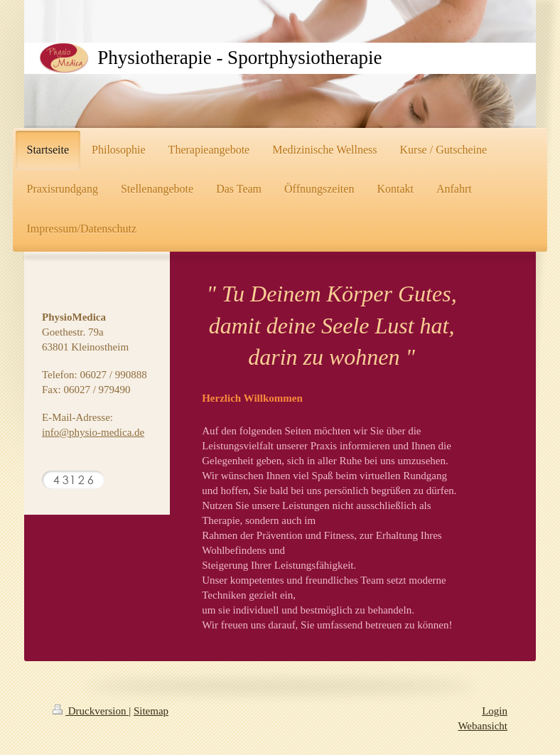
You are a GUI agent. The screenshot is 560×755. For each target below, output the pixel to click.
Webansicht (483, 726)
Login (495, 711)
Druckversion (91, 711)
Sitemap (151, 711)
